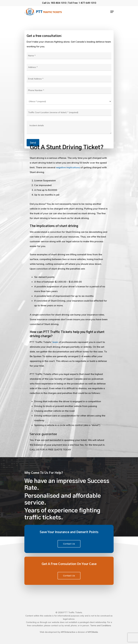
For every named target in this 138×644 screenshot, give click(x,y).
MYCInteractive (68, 632)
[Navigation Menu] (112, 12)
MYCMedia (93, 632)
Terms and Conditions (101, 625)
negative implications (68, 167)
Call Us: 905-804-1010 (54, 3)
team (55, 342)
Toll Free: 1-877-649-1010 (82, 3)
